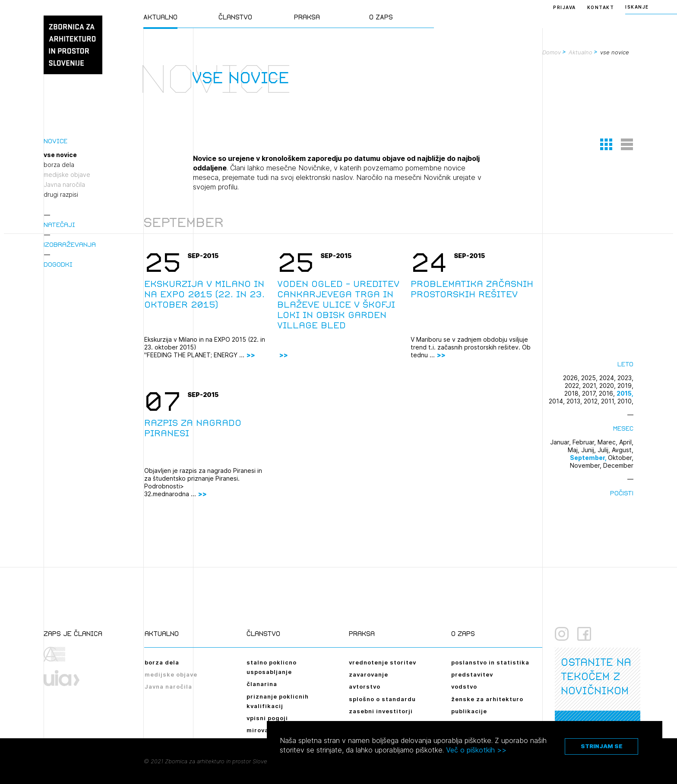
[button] (606, 144)
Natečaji (59, 225)
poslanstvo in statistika (490, 662)
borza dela (59, 165)
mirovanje (263, 730)
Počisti (622, 493)
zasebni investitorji (381, 711)
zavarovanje (369, 674)
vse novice (60, 155)
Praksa (307, 17)
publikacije (469, 711)
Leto (625, 364)
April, (626, 442)
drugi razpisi (61, 195)
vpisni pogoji (267, 718)
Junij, (589, 450)
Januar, (561, 442)
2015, (625, 393)
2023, (625, 378)
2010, (625, 401)
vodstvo (464, 686)
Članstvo (235, 17)
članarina (262, 684)
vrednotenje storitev (383, 662)
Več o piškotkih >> (476, 750)
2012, (592, 401)
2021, (591, 386)
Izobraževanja (70, 244)
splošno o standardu (382, 699)
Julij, (605, 450)
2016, (608, 393)
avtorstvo (365, 686)
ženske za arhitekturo (487, 699)
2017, (590, 393)
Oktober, (621, 458)
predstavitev (472, 674)
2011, (609, 401)
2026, (572, 378)
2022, (574, 386)
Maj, (574, 450)
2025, (590, 378)
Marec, (608, 442)
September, (589, 458)
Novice (55, 141)
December (618, 465)
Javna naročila (64, 185)
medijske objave (67, 175)
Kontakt (601, 7)
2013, (575, 401)
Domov (552, 52)
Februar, (585, 442)
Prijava (565, 7)
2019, (625, 386)
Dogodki (58, 264)
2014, (558, 401)
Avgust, (623, 450)
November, (587, 465)
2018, (573, 393)
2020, (608, 386)
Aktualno (160, 17)
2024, (608, 378)
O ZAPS (381, 17)
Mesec (623, 428)
